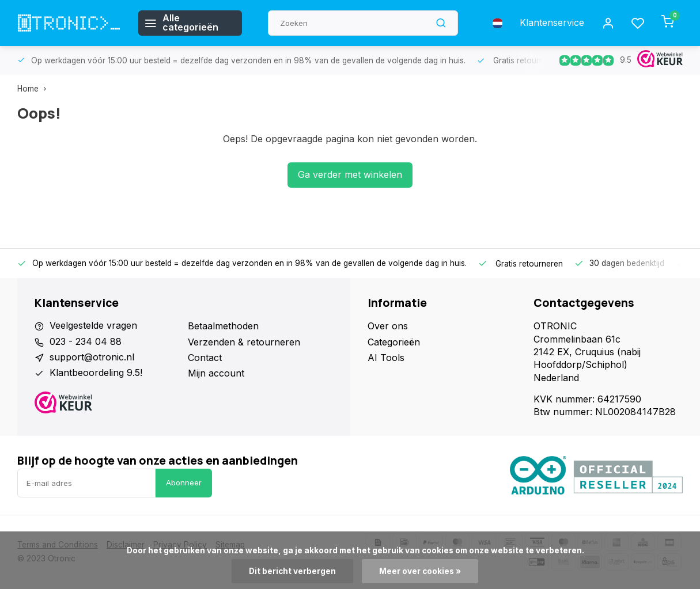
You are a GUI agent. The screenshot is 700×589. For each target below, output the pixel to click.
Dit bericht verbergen (292, 571)
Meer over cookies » (420, 571)
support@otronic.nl (92, 358)
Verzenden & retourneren (244, 342)
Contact (205, 358)
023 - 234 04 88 (86, 342)
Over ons (388, 326)
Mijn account (216, 373)
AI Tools (386, 358)
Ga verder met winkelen (350, 175)
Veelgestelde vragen (93, 326)
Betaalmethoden (223, 326)
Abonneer (184, 482)
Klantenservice (552, 23)
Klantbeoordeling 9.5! (96, 373)
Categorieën (394, 342)
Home (34, 89)
